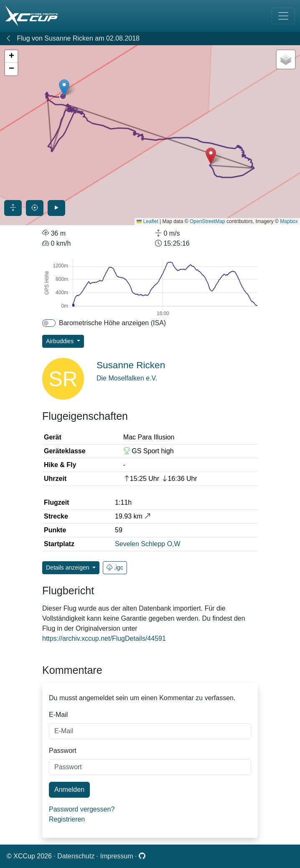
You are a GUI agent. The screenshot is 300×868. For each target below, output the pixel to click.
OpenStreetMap (207, 221)
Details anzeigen (68, 568)
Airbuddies (61, 341)
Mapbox (289, 221)
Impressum (117, 856)
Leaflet (147, 221)
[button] (64, 88)
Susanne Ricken (69, 38)
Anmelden (69, 790)
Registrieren (67, 819)
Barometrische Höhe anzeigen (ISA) (112, 323)
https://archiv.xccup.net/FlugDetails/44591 (104, 638)
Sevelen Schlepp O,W (148, 544)
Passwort (63, 751)
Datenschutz (77, 856)
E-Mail (58, 715)
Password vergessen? (82, 809)
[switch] (49, 323)
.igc (115, 568)
